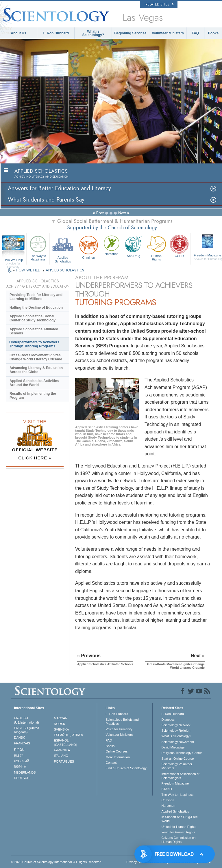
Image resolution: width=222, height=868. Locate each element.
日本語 (19, 756)
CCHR (179, 246)
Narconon (112, 245)
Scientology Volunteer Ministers (177, 766)
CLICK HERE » (35, 458)
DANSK (19, 737)
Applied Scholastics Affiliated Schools (34, 331)
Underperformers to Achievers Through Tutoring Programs (34, 344)
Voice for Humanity (119, 729)
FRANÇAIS (22, 743)
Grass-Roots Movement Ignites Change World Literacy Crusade (36, 357)
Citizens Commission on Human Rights (178, 840)
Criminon (89, 247)
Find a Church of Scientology (126, 768)
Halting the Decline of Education (36, 308)
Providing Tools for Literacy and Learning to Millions (36, 297)
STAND (166, 789)
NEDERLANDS (25, 772)
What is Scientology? (93, 33)
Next (122, 213)
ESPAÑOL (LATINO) (69, 735)
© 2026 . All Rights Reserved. (57, 862)
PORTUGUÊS (64, 761)
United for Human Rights (179, 827)
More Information (118, 757)
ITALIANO (61, 756)
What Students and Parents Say (46, 200)
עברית (19, 749)
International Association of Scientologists (180, 776)
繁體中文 (20, 767)
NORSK (60, 724)
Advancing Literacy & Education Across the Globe (36, 370)
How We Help (13, 260)
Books (213, 33)
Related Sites (160, 4)
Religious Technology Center (182, 753)
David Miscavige (173, 747)
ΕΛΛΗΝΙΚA (62, 750)
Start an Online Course (177, 759)
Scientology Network (176, 725)
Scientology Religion (176, 731)
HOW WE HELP (29, 270)
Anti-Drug (134, 246)
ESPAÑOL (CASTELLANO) (66, 742)
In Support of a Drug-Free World (179, 819)
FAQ (196, 33)
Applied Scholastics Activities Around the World (34, 383)
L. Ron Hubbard (56, 33)
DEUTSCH (22, 778)
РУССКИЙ (21, 761)
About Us (18, 33)
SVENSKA (62, 729)
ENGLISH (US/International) (26, 720)
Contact (111, 763)
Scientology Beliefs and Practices (122, 722)
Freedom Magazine (175, 783)
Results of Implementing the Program (33, 396)
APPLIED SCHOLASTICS (65, 270)
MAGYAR (61, 718)
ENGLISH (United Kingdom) (26, 730)
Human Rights (156, 247)
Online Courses (117, 751)
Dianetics (168, 720)
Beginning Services (130, 33)
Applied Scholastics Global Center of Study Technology (33, 318)
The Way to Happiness (38, 247)
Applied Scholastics (63, 248)
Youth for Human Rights (178, 832)
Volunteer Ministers (168, 33)
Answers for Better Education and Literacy (59, 188)
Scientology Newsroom (178, 742)
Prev (100, 213)
